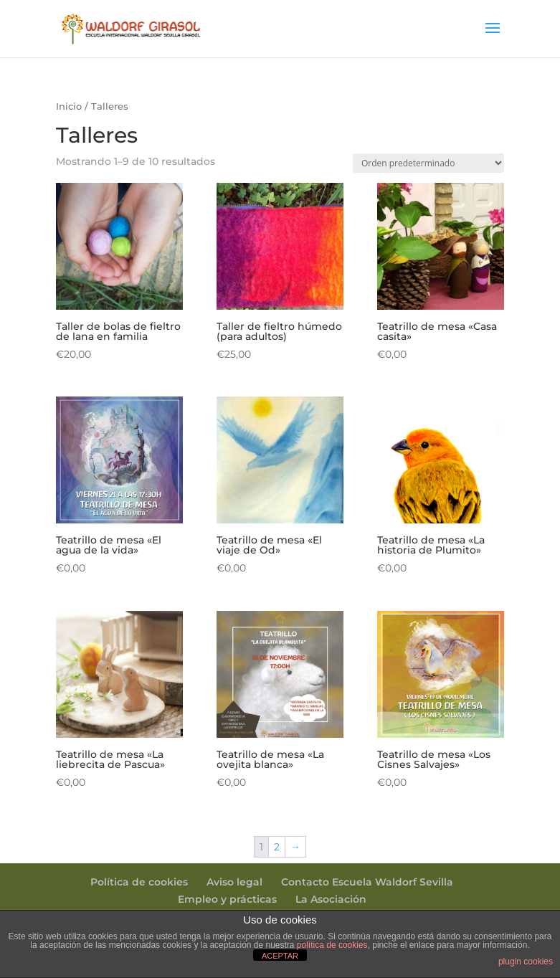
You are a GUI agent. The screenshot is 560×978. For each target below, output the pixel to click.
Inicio (69, 106)
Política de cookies (139, 882)
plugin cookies (526, 962)
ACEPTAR (280, 956)
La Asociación (331, 899)
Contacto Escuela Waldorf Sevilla (367, 882)
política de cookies (332, 945)
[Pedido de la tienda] (428, 163)
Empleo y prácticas (227, 899)
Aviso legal (234, 882)
